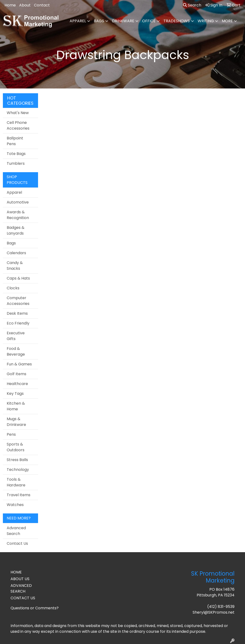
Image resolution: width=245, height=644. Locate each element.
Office (149, 21)
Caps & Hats (18, 278)
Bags (99, 21)
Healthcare (17, 384)
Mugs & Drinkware (16, 422)
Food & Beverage (16, 351)
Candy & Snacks (15, 266)
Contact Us (17, 543)
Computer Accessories (18, 301)
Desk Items (17, 313)
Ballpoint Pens (15, 141)
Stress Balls (17, 460)
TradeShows (177, 21)
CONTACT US (23, 598)
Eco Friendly (18, 323)
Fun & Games (19, 364)
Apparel (78, 21)
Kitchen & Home (16, 406)
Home (10, 5)
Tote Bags (16, 154)
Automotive (18, 202)
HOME (16, 572)
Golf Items (17, 374)
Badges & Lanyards (16, 230)
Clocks (13, 288)
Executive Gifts (16, 336)
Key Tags (15, 394)
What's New (18, 113)
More (227, 21)
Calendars (16, 253)
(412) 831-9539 (221, 607)
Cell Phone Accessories (18, 125)
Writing (206, 21)
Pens (11, 434)
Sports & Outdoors (16, 447)
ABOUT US (20, 579)
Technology (18, 470)
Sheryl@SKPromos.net (214, 612)
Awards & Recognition (18, 215)
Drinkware (123, 21)
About (25, 5)
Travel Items (19, 495)
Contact (42, 5)
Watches (15, 505)
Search (192, 5)
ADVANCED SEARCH (21, 588)
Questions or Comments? (35, 608)
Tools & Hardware (16, 482)
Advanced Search (16, 531)
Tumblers (16, 163)
